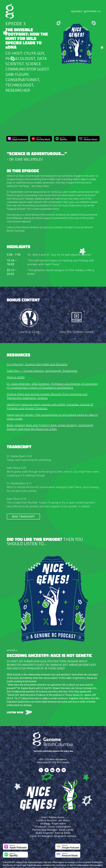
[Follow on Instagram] (64, 770)
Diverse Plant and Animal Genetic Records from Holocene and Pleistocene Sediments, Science (47, 396)
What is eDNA (16, 377)
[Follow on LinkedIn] (52, 770)
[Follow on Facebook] (47, 770)
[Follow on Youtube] (58, 770)
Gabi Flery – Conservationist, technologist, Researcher (42, 370)
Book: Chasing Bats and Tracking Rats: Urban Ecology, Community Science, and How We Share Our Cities (50, 427)
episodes (77, 11)
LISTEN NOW (15, 712)
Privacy (90, 858)
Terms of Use (77, 858)
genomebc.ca (92, 11)
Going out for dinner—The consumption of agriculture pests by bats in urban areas (52, 416)
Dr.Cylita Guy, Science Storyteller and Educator (37, 364)
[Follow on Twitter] (41, 770)
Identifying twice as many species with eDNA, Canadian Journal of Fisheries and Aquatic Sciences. (50, 406)
